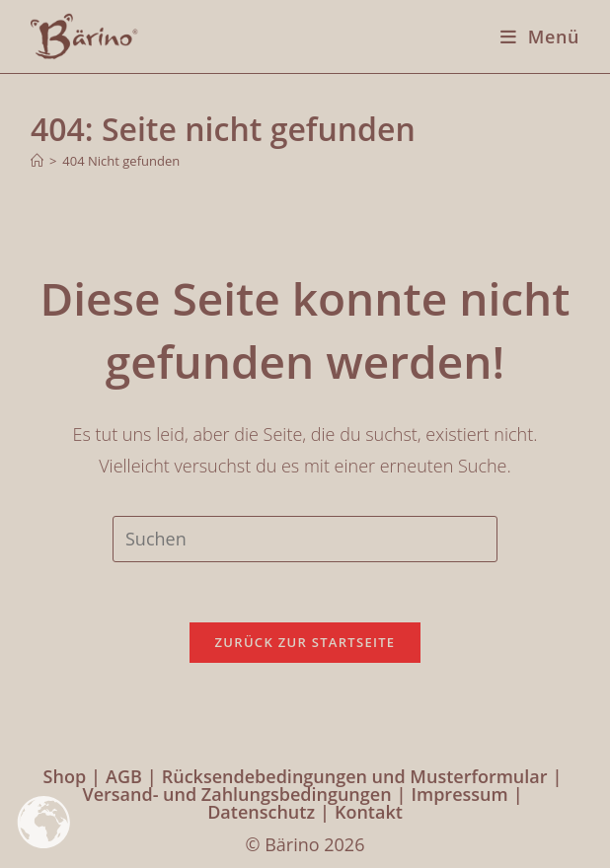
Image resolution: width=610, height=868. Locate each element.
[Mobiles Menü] (533, 36)
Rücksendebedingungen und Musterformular (355, 776)
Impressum (460, 794)
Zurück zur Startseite (305, 642)
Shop (65, 776)
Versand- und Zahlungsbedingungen (236, 794)
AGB (124, 776)
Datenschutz (261, 812)
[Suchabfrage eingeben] (305, 539)
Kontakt (369, 812)
